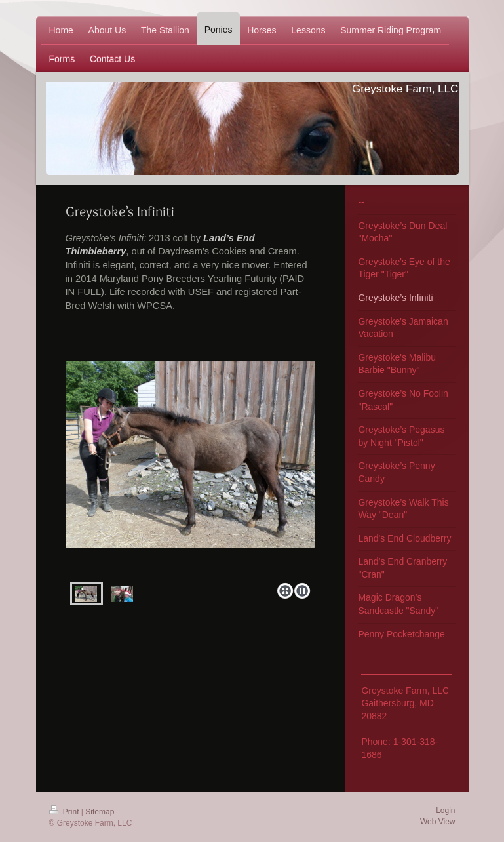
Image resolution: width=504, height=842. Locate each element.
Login (445, 811)
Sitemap (100, 812)
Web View (438, 822)
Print (65, 812)
